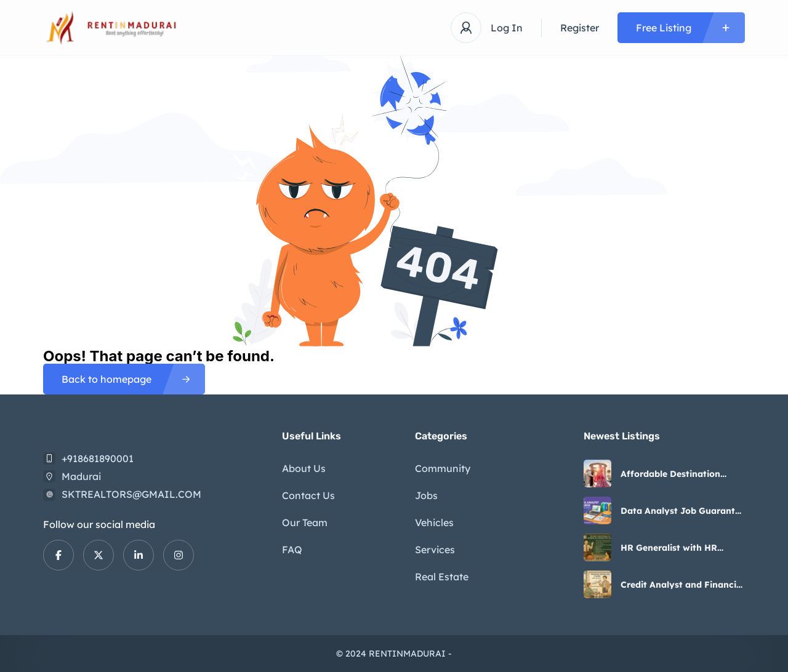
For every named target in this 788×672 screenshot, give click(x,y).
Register (580, 28)
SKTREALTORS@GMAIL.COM (131, 494)
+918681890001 (98, 458)
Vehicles (434, 522)
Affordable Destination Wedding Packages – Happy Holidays (681, 474)
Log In (507, 28)
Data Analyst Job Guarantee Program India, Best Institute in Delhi (683, 511)
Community (443, 468)
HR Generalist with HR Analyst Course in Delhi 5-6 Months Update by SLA (679, 548)
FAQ (292, 550)
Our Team (305, 522)
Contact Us (308, 495)
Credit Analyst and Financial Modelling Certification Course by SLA (682, 585)
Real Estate (442, 577)
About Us (304, 468)
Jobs (426, 495)
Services (435, 550)
